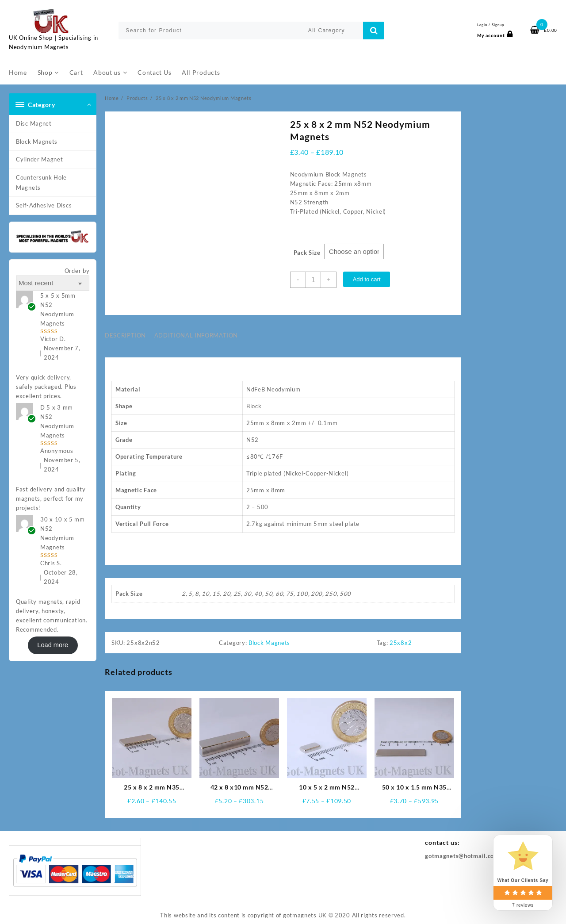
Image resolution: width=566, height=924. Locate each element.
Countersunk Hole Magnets (41, 182)
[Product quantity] (314, 280)
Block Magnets (37, 142)
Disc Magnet (34, 123)
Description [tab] (125, 335)
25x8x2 (401, 643)
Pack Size (307, 253)
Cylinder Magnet (40, 159)
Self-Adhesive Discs (44, 205)
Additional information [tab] (196, 335)
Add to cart (368, 279)
